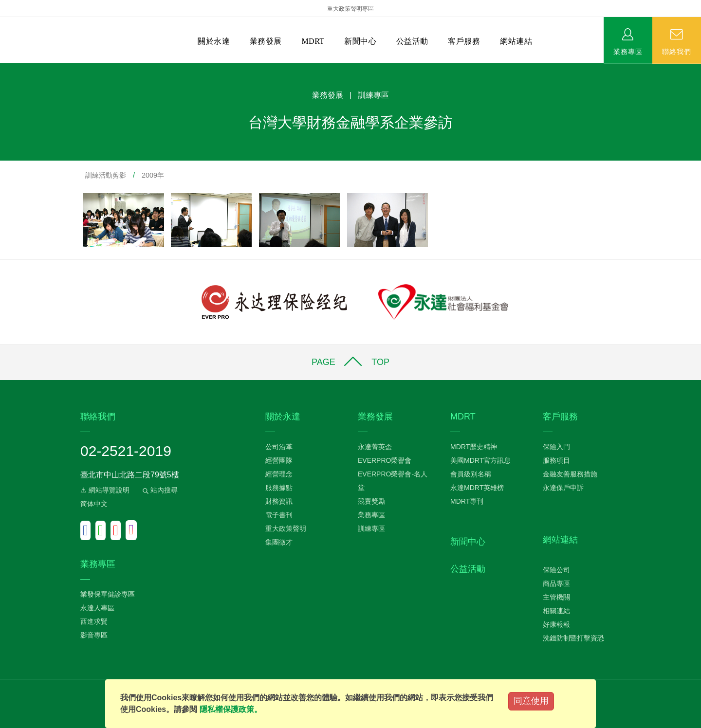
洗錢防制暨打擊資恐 (573, 638)
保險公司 (556, 570)
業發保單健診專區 (108, 594)
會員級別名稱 (471, 474)
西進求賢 (94, 621)
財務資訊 (279, 501)
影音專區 (94, 635)
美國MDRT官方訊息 (480, 460)
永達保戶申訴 (563, 488)
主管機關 (556, 597)
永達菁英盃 (375, 447)
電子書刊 (279, 515)
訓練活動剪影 (106, 175)
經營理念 (279, 474)
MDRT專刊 (467, 501)
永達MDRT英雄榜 (477, 488)
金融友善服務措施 (570, 474)
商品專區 (556, 583)
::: (3, 68)
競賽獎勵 (371, 501)
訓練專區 (371, 528)
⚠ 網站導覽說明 (105, 490)
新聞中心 (360, 41)
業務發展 (266, 41)
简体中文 (94, 504)
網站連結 (516, 41)
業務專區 (628, 51)
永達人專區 (97, 608)
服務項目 (556, 460)
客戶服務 (464, 41)
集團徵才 (279, 542)
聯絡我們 (677, 51)
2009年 (153, 175)
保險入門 (556, 447)
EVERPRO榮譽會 (385, 460)
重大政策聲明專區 (350, 9)
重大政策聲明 (286, 528)
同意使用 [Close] (531, 701)
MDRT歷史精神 (474, 447)
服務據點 (279, 488)
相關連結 (556, 611)
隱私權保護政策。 (231, 709)
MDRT (313, 41)
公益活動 (412, 41)
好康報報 (556, 624)
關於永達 (214, 41)
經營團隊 (279, 460)
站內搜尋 (159, 490)
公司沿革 (279, 447)
